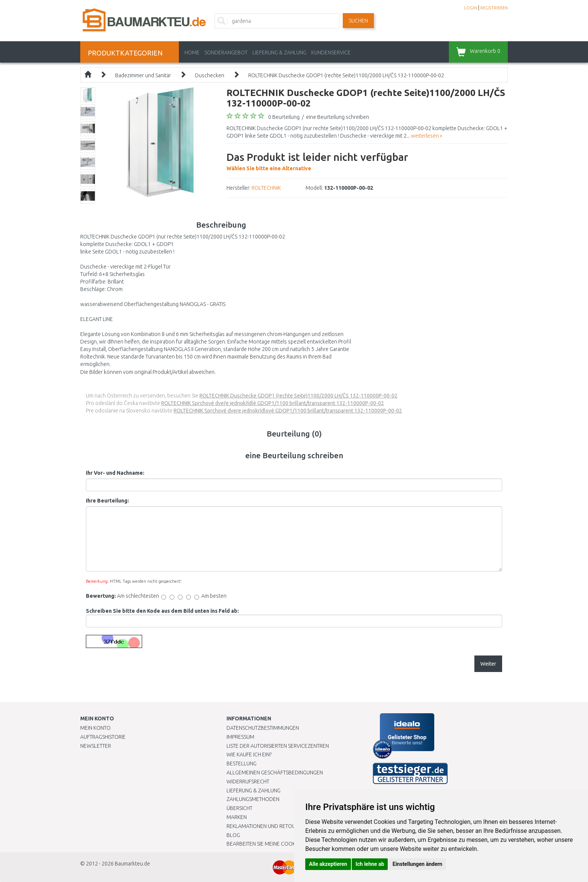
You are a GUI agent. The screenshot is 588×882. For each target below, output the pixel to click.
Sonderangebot (226, 52)
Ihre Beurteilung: (107, 501)
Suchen (358, 21)
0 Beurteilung (284, 117)
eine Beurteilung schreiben (337, 117)
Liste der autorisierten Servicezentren (278, 746)
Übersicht (239, 808)
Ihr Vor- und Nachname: (115, 473)
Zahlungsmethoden (253, 799)
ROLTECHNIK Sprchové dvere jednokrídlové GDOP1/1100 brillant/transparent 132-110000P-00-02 (288, 411)
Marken (237, 817)
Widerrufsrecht (248, 781)
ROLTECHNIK (266, 188)
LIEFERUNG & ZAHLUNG (279, 52)
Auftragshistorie (103, 737)
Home (192, 52)
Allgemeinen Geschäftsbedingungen (275, 772)
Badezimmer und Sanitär (143, 75)
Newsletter (96, 746)
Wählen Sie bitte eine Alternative (317, 160)
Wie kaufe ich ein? (249, 754)
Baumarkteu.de (132, 864)
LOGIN (470, 8)
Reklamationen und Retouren (266, 826)
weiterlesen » (427, 136)
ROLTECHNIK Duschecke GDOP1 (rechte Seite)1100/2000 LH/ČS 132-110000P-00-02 (346, 75)
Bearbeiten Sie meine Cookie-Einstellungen (283, 844)
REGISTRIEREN (494, 8)
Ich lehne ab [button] (370, 864)
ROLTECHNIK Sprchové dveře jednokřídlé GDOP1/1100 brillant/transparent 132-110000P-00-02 (273, 403)
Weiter (488, 664)
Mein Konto (95, 728)
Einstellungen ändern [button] (418, 864)
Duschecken (210, 75)
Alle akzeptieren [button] (328, 864)
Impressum (240, 737)
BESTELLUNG (241, 763)
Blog (233, 835)
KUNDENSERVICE (331, 52)
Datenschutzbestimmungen (263, 728)
